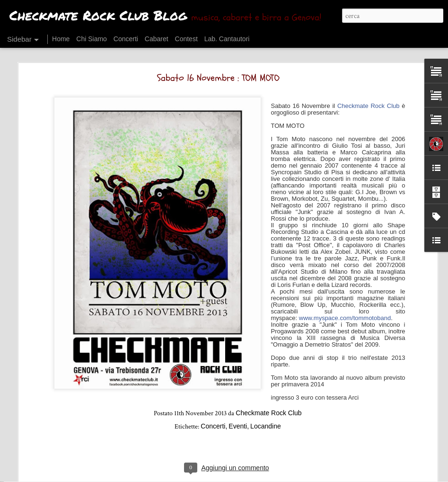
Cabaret (157, 39)
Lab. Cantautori (227, 39)
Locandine (266, 383)
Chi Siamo (92, 39)
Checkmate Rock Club (369, 63)
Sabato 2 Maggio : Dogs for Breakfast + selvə (76, 441)
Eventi (238, 383)
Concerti (213, 383)
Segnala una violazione (297, 476)
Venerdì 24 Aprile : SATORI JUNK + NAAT (68, 463)
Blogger (258, 476)
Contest (186, 39)
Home (61, 39)
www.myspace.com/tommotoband (345, 275)
